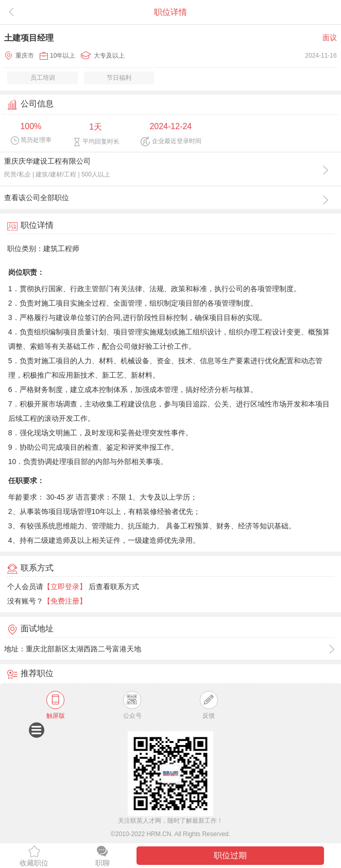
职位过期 (230, 855)
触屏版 (56, 705)
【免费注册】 (65, 601)
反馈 (209, 705)
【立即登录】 (65, 587)
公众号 (132, 705)
